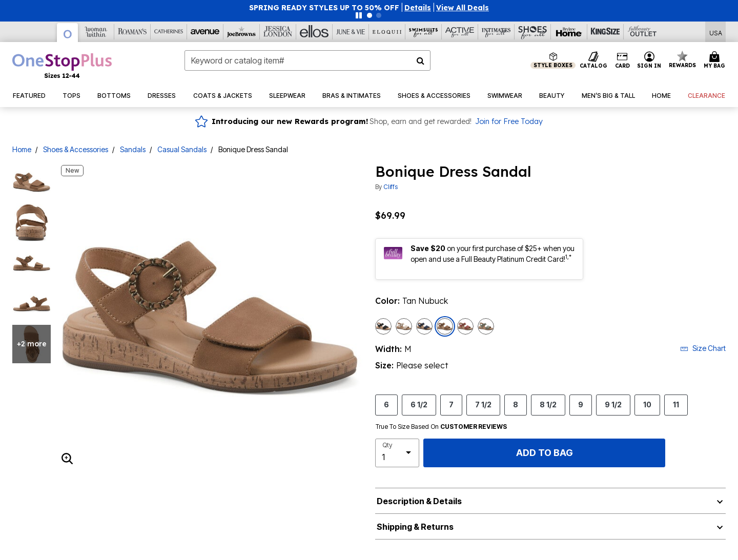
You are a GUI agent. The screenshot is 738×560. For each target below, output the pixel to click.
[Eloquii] (387, 32)
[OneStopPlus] (68, 33)
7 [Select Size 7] (451, 404)
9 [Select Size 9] (581, 404)
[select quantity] (397, 453)
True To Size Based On (441, 427)
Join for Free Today (509, 121)
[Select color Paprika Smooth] (465, 326)
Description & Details (419, 501)
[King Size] (606, 32)
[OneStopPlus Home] (62, 66)
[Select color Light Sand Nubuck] (404, 326)
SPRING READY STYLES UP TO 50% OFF (324, 8)
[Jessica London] (278, 32)
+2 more (32, 344)
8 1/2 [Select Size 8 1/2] (548, 404)
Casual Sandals (182, 149)
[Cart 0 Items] (716, 60)
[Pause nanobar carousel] (359, 15)
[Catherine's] (169, 32)
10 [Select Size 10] (647, 404)
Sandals (133, 149)
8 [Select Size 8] (516, 404)
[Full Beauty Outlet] (642, 32)
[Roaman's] (132, 32)
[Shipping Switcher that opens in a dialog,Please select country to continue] (716, 32)
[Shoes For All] (533, 32)
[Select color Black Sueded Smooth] (383, 326)
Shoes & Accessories (76, 149)
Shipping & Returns (415, 527)
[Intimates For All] (496, 32)
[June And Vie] (351, 32)
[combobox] (307, 60)
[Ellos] (314, 32)
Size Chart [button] (703, 348)
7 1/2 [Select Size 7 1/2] (483, 404)
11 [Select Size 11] (676, 404)
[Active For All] (460, 32)
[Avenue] (205, 32)
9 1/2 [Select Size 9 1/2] (613, 404)
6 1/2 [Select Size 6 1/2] (419, 404)
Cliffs (391, 187)
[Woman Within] (96, 32)
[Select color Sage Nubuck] (486, 326)
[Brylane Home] (569, 32)
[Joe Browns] (242, 32)
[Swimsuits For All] (424, 32)
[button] (418, 8)
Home (22, 149)
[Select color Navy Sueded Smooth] (424, 326)
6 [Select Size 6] (386, 404)
